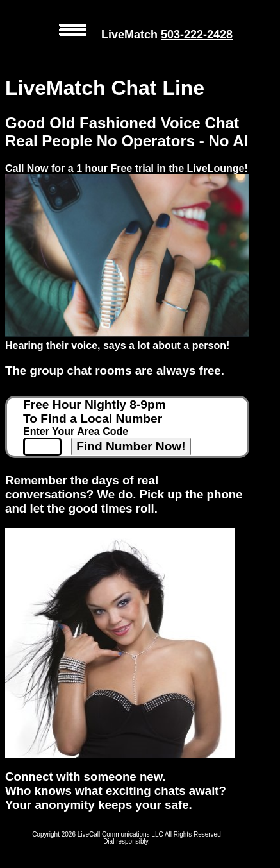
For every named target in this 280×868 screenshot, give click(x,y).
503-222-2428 (197, 35)
